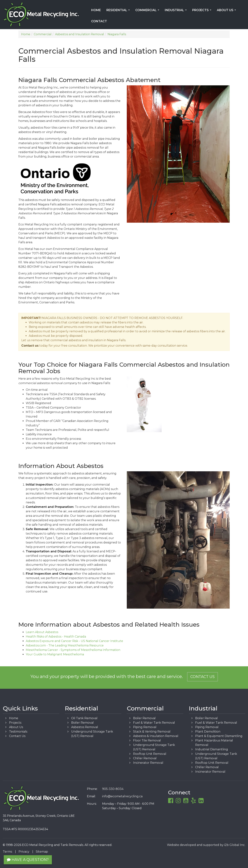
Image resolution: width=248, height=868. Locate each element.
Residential (119, 11)
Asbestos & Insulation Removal (156, 736)
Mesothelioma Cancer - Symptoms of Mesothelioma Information (73, 650)
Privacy (24, 852)
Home (96, 10)
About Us (227, 11)
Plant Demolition (208, 732)
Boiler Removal (82, 723)
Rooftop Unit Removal (150, 754)
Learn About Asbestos (42, 632)
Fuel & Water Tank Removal (154, 723)
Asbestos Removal (85, 727)
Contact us (30, 346)
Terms (7, 852)
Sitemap (42, 852)
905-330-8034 (113, 789)
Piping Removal (145, 727)
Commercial (148, 11)
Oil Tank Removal (84, 718)
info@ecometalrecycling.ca (122, 796)
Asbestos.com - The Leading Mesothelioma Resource (65, 645)
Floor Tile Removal (147, 740)
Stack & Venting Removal (152, 732)
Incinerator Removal (148, 763)
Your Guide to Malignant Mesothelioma (55, 654)
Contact (99, 21)
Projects (202, 11)
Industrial (176, 11)
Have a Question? (28, 860)
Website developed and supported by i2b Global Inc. (206, 845)
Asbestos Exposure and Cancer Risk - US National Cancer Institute (74, 641)
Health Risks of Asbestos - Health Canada (56, 637)
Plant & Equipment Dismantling (219, 736)
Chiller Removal (145, 758)
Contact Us (202, 677)
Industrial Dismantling (212, 749)
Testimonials (18, 732)
